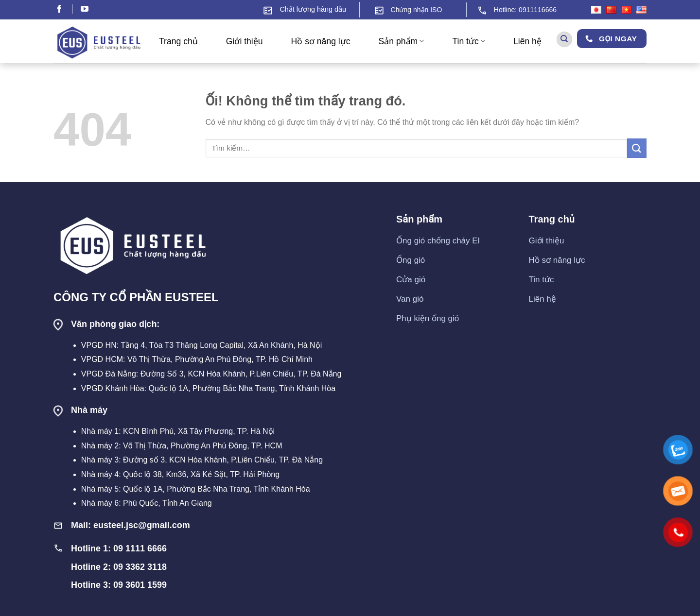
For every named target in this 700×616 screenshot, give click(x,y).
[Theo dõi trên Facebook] (64, 10)
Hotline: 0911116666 (525, 10)
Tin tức (469, 41)
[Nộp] (637, 148)
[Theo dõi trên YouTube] (85, 10)
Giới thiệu (245, 41)
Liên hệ (527, 41)
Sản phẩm (402, 41)
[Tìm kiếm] (564, 40)
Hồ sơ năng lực (321, 41)
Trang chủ (178, 41)
